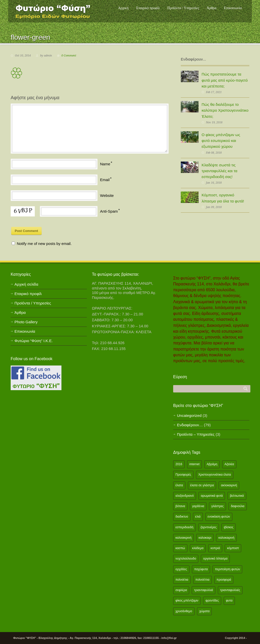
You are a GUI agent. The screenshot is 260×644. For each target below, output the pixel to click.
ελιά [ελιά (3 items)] (198, 517)
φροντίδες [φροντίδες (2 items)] (212, 601)
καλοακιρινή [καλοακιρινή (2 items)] (183, 538)
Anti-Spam (109, 211)
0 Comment (69, 56)
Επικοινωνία (233, 8)
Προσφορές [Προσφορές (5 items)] (183, 475)
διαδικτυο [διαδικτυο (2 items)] (182, 517)
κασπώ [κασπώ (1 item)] (180, 548)
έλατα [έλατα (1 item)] (179, 485)
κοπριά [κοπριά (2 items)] (215, 548)
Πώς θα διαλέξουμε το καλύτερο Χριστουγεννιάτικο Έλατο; (225, 110)
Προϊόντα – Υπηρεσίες (196, 434)
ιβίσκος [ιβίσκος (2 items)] (229, 527)
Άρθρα (212, 8)
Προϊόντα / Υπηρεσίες (183, 8)
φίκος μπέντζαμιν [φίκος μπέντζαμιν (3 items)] (187, 601)
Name (105, 164)
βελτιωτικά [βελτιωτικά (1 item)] (237, 496)
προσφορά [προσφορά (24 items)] (224, 580)
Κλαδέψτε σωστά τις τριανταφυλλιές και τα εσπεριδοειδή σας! (220, 171)
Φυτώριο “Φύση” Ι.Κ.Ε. (34, 341)
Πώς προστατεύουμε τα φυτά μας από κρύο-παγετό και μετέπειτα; (225, 80)
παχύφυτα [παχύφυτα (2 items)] (201, 569)
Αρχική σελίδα (26, 284)
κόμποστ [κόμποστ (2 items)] (233, 548)
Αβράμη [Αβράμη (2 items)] (212, 464)
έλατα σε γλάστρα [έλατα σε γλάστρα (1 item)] (202, 485)
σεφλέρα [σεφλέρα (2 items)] (181, 590)
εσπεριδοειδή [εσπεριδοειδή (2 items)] (184, 527)
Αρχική (123, 8)
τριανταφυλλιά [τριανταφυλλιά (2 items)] (204, 590)
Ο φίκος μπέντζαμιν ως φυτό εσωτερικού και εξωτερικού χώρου (221, 141)
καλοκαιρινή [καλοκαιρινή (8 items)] (226, 538)
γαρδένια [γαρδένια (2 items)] (198, 506)
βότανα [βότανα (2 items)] (180, 506)
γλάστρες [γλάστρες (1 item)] (217, 506)
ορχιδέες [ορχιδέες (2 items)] (181, 569)
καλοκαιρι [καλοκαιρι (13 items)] (205, 538)
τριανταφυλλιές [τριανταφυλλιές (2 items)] (230, 590)
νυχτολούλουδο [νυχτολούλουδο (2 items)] (186, 559)
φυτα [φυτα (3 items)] (229, 601)
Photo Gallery (26, 322)
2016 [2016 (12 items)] (179, 464)
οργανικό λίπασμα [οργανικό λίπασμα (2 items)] (215, 559)
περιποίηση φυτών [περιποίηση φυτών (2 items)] (227, 569)
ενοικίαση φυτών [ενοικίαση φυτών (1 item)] (219, 517)
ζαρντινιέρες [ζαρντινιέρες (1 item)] (209, 527)
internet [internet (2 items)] (194, 464)
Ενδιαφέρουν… (190, 425)
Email (105, 180)
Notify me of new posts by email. (44, 244)
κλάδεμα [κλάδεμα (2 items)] (198, 548)
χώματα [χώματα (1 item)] (205, 611)
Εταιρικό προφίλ (148, 8)
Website (107, 195)
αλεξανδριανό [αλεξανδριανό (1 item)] (185, 496)
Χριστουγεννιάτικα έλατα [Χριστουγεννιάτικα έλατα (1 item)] (215, 475)
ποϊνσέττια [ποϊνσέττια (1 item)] (202, 580)
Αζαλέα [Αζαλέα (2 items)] (229, 464)
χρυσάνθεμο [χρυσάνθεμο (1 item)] (184, 611)
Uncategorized (189, 415)
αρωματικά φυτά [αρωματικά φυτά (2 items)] (212, 496)
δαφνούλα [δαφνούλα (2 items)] (238, 506)
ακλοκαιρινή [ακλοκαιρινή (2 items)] (229, 485)
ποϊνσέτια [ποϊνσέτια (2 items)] (182, 580)
